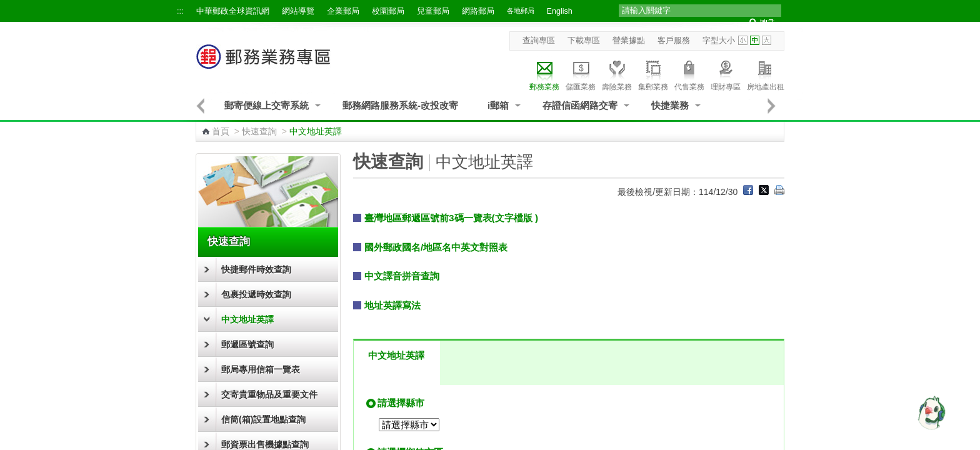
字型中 (755, 40)
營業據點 (629, 41)
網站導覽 (298, 11)
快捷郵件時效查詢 (256, 269)
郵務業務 (544, 74)
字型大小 (719, 41)
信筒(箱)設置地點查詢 (263, 419)
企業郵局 (343, 11)
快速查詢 (259, 131)
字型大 (767, 40)
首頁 (221, 131)
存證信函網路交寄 (580, 105)
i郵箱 (498, 105)
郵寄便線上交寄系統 (267, 105)
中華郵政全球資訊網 (233, 11)
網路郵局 (478, 11)
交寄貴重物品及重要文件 (269, 394)
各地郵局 (521, 11)
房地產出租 (766, 74)
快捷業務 (670, 105)
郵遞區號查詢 (247, 344)
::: (180, 11)
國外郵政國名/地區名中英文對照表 (436, 247)
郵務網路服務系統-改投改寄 (400, 105)
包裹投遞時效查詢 (256, 294)
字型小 (743, 40)
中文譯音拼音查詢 (402, 276)
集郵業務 (653, 74)
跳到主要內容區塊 (7, 7)
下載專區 (584, 41)
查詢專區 (539, 41)
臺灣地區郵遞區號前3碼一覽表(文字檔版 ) (451, 218)
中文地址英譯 (247, 319)
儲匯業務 (581, 74)
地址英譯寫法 (392, 305)
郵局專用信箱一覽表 (261, 369)
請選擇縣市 (401, 403)
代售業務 (689, 74)
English (560, 11)
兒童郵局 (433, 11)
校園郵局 (388, 11)
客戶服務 (674, 41)
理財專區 (726, 74)
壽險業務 (617, 74)
